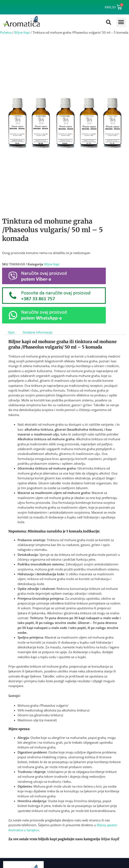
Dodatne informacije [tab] (38, 332)
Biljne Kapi (22, 32)
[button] (121, 22)
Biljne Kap (109, 839)
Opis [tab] (11, 332)
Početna (6, 32)
